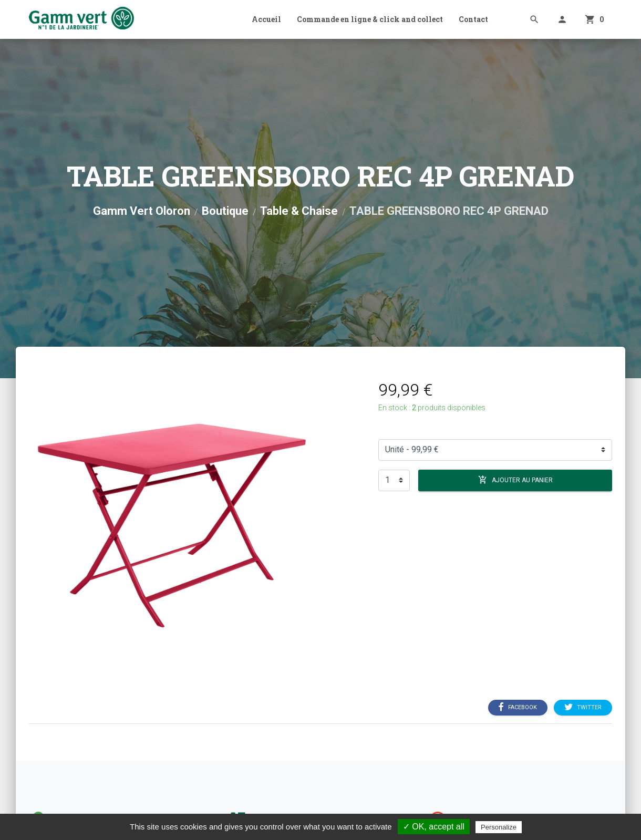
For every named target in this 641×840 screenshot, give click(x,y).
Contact (473, 19)
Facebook (518, 708)
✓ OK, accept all (434, 827)
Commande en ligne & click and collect (370, 19)
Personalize (499, 827)
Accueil (266, 19)
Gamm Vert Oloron (142, 211)
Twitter (583, 708)
